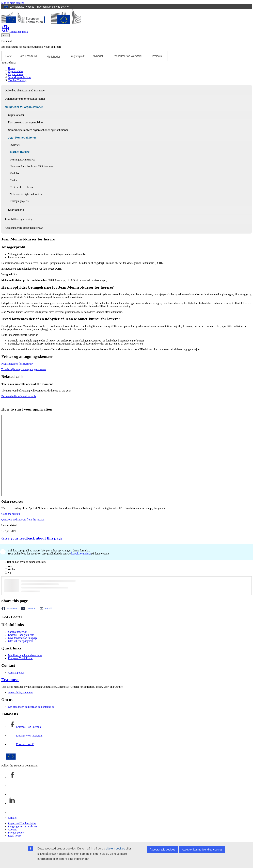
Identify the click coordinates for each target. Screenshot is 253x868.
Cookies (12, 830)
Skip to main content (13, 3)
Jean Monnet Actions (19, 77)
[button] (10, 609)
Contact (12, 818)
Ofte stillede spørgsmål (21, 641)
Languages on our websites (23, 826)
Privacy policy (16, 833)
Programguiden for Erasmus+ (17, 364)
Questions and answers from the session (23, 520)
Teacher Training (17, 80)
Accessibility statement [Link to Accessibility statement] (21, 692)
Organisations (16, 74)
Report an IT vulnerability (22, 823)
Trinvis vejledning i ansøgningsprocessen (24, 369)
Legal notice (15, 836)
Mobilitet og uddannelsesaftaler (25, 655)
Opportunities (15, 71)
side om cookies (115, 849)
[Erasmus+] (41, 23)
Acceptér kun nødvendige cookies (202, 850)
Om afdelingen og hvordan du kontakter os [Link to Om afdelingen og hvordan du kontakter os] (31, 707)
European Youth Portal (20, 658)
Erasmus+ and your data (21, 635)
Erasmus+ (10, 680)
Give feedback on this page (23, 638)
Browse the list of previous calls (19, 396)
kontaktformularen (81, 554)
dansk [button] (15, 32)
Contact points (16, 673)
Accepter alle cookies (162, 850)
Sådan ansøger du (18, 632)
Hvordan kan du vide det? (53, 7)
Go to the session (11, 514)
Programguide (77, 56)
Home (9, 56)
